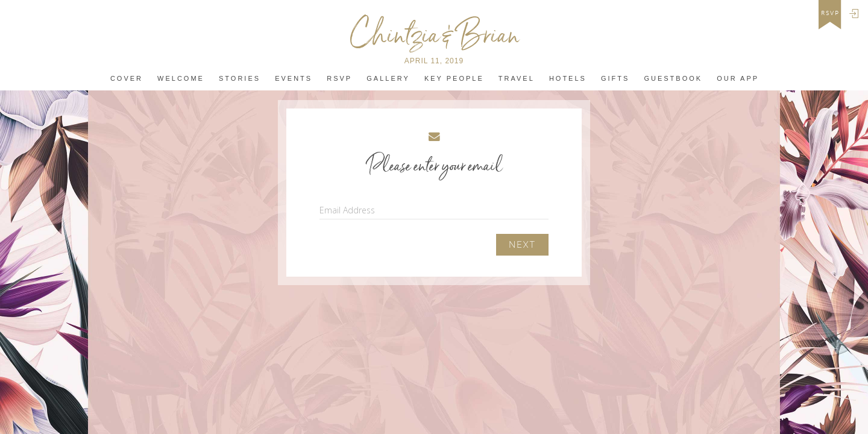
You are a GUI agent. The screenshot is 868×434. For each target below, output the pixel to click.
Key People (454, 79)
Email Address (347, 210)
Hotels (568, 79)
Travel (517, 79)
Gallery (388, 79)
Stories (240, 79)
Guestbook (673, 79)
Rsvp (339, 79)
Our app (738, 79)
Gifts (615, 79)
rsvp (830, 13)
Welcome (181, 79)
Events (294, 79)
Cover (127, 79)
